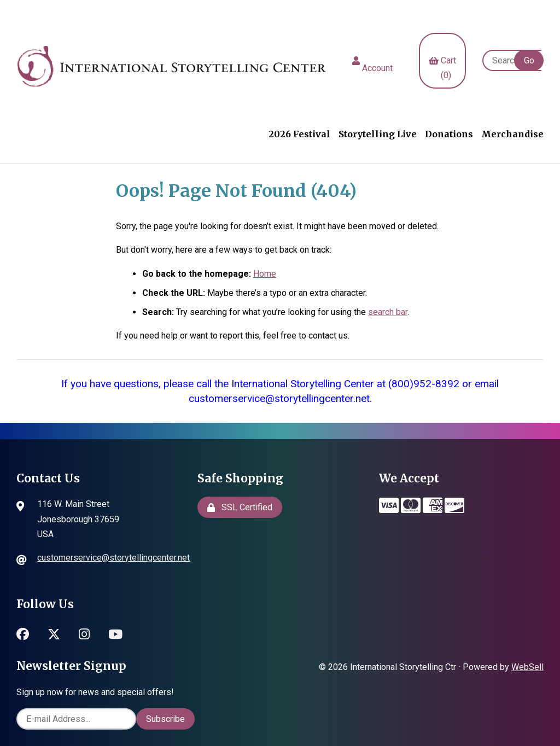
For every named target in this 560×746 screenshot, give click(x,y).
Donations (449, 134)
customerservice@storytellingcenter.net (113, 558)
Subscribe (165, 719)
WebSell (527, 667)
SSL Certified (240, 507)
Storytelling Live (378, 134)
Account (372, 61)
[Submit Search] (529, 60)
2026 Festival (299, 134)
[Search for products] (512, 60)
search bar (388, 312)
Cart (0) (442, 60)
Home (265, 274)
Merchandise (512, 134)
